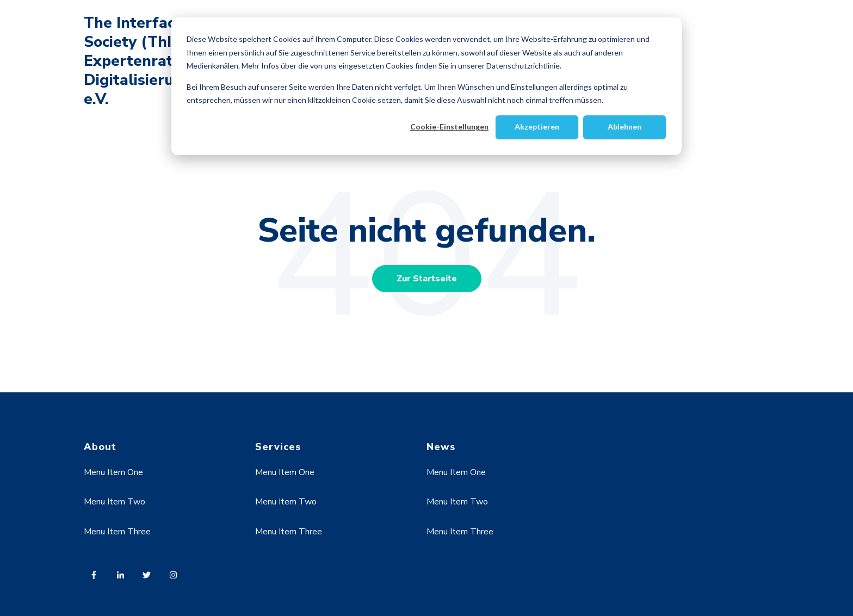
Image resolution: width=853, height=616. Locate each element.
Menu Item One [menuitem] (113, 472)
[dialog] (426, 86)
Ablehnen (625, 127)
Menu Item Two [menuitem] (115, 502)
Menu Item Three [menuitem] (117, 532)
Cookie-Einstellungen (449, 127)
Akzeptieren (537, 127)
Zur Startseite (427, 279)
